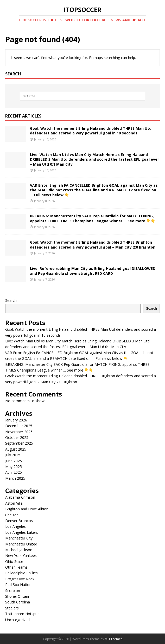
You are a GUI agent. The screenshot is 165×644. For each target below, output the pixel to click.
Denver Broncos (19, 521)
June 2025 (14, 461)
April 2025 (14, 472)
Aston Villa (14, 503)
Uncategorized (17, 620)
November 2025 (19, 432)
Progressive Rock (20, 579)
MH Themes (114, 639)
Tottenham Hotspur (22, 614)
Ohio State (14, 561)
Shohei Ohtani (17, 596)
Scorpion (13, 591)
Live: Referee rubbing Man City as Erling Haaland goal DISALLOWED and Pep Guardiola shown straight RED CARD (93, 271)
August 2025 (16, 449)
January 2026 (16, 420)
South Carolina (18, 602)
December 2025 (19, 426)
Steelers (12, 608)
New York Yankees (21, 555)
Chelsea (12, 515)
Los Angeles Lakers (22, 532)
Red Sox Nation (18, 585)
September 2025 (19, 443)
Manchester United (21, 544)
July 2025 (13, 455)
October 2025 (17, 437)
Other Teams (16, 567)
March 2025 (15, 478)
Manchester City (19, 538)
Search (11, 300)
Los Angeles (15, 526)
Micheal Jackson (19, 550)
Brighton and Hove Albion (27, 509)
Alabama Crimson (20, 497)
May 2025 (14, 467)
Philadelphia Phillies (21, 573)
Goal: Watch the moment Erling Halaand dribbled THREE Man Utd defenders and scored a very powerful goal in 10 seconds (91, 131)
